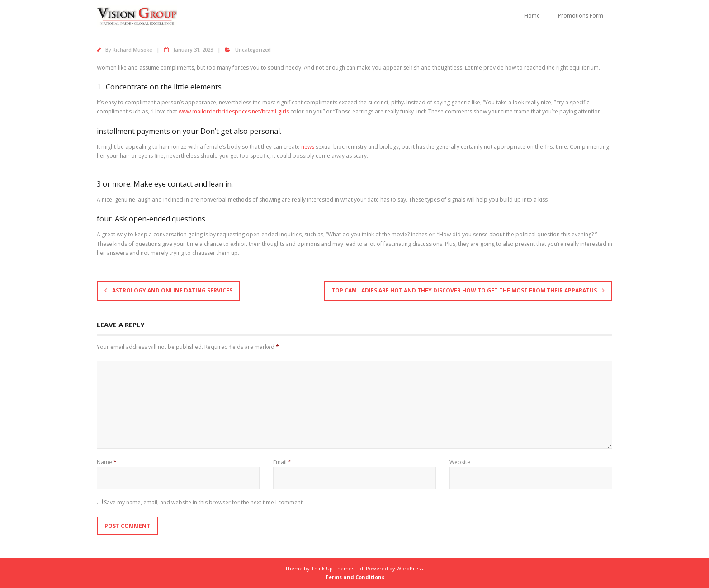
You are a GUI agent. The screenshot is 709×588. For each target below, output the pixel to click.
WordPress (410, 568)
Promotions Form (581, 16)
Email (282, 462)
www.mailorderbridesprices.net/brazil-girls (234, 111)
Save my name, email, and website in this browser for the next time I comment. (204, 502)
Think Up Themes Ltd (337, 568)
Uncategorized (253, 49)
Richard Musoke (132, 49)
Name (107, 462)
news (308, 147)
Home (532, 16)
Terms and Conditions (355, 577)
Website (460, 462)
